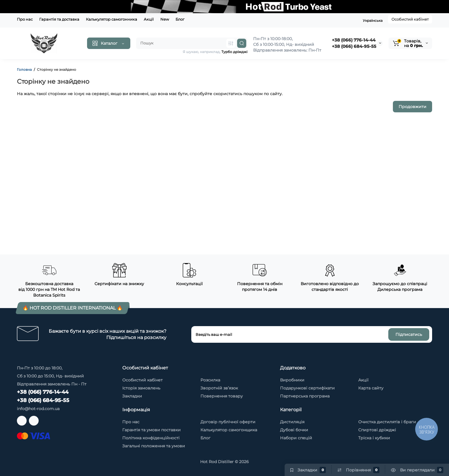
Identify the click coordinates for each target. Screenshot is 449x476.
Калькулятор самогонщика (229, 430)
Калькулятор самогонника (112, 19)
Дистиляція (292, 422)
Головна (24, 69)
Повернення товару (222, 396)
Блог (180, 19)
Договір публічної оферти (228, 422)
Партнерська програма (305, 396)
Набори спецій (296, 438)
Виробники (292, 380)
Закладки (132, 396)
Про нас (25, 19)
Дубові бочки (294, 430)
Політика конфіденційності (151, 438)
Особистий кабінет (410, 19)
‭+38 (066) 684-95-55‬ (354, 46)
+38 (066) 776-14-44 (354, 40)
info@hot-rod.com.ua (38, 409)
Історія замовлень (141, 388)
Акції (149, 19)
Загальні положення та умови (154, 446)
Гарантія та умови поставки (151, 430)
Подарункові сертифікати (307, 388)
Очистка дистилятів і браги (387, 422)
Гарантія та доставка (59, 19)
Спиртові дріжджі (377, 430)
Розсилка (210, 380)
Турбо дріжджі (234, 52)
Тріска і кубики (374, 438)
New (165, 19)
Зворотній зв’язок (219, 388)
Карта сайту (371, 388)
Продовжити (412, 107)
